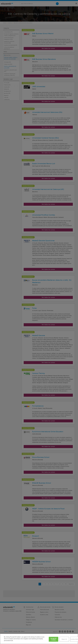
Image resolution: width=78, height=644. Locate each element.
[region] (39, 639)
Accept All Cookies (54, 639)
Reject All (64, 639)
